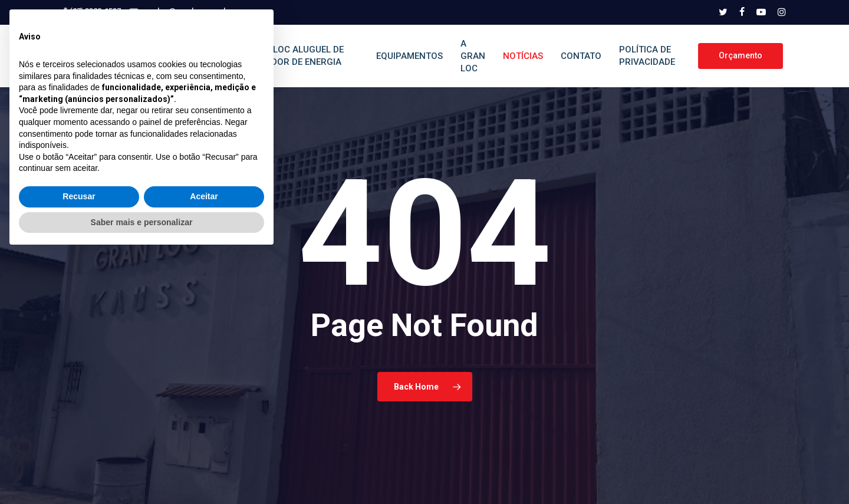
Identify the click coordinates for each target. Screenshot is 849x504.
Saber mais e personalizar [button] (142, 472)
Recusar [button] (79, 446)
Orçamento (741, 55)
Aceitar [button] (204, 446)
